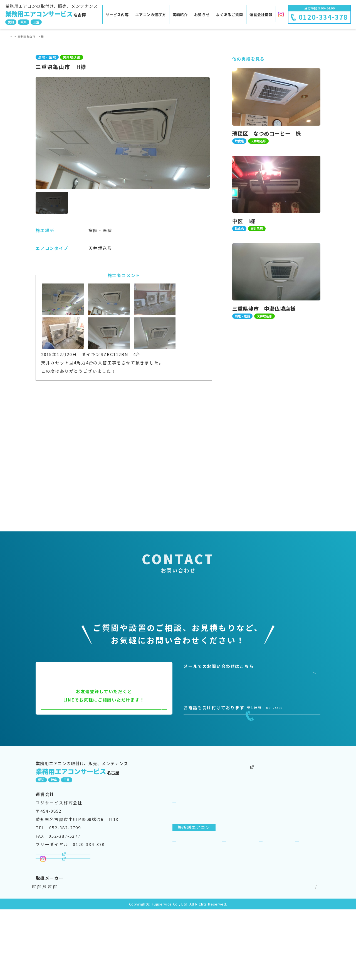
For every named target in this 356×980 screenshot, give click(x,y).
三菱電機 (74, 957)
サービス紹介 (191, 844)
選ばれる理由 (191, 856)
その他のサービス (243, 819)
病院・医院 (189, 908)
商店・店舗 (276, 896)
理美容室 (273, 908)
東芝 (137, 957)
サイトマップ (305, 957)
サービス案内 (186, 832)
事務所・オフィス (196, 896)
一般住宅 (310, 908)
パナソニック (108, 957)
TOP (12, 36)
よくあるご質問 (230, 15)
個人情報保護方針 (267, 957)
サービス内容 (117, 15)
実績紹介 (180, 15)
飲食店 (234, 896)
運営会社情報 (261, 15)
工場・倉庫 (239, 908)
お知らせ (202, 15)
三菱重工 (162, 957)
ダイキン (45, 957)
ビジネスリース (240, 856)
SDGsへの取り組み (300, 844)
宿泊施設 (310, 896)
